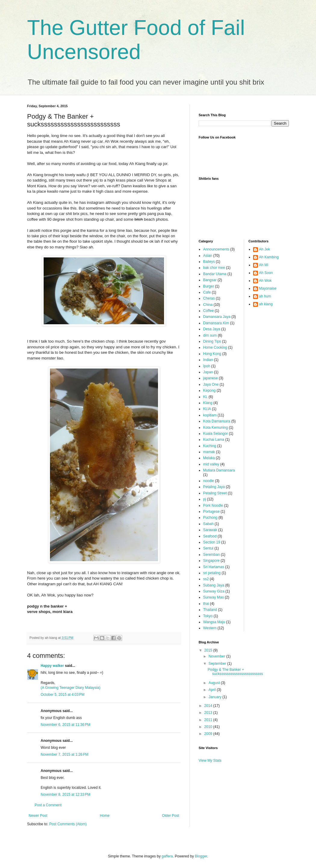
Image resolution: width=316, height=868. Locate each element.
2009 (209, 734)
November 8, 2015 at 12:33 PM (65, 795)
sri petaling (212, 573)
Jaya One (211, 384)
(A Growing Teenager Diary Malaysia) (71, 688)
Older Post (170, 816)
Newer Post (38, 816)
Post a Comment (48, 805)
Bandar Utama (215, 274)
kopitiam (210, 415)
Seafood (210, 536)
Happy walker (52, 666)
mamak (209, 452)
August (215, 683)
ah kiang (266, 304)
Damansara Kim (216, 323)
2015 (209, 650)
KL (205, 397)
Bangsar (210, 280)
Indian (208, 360)
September (218, 664)
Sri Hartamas (214, 567)
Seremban (211, 555)
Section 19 (212, 542)
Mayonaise (268, 288)
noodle (209, 481)
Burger (209, 286)
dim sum (210, 335)
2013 (209, 713)
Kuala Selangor (215, 434)
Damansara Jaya (217, 317)
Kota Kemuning (215, 428)
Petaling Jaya (214, 487)
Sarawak (210, 530)
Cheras (209, 298)
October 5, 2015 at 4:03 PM (63, 695)
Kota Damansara (217, 421)
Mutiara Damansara (219, 470)
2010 (209, 727)
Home (105, 816)
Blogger (201, 856)
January (215, 697)
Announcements (216, 249)
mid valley (211, 464)
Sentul (208, 548)
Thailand (210, 610)
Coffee (208, 311)
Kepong (209, 390)
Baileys (209, 262)
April (213, 690)
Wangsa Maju (214, 622)
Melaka (209, 458)
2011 (209, 720)
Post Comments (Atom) (68, 824)
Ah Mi (264, 265)
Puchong (210, 518)
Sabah (208, 524)
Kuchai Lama (214, 440)
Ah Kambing (269, 257)
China (208, 305)
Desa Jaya (212, 329)
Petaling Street (215, 493)
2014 (209, 706)
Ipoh (207, 366)
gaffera (167, 856)
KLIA (207, 409)
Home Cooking (215, 347)
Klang (208, 403)
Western (210, 628)
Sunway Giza (214, 591)
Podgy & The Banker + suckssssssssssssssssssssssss (235, 672)
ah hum (265, 296)
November (217, 656)
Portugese (211, 512)
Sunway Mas (214, 597)
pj (204, 499)
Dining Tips (212, 341)
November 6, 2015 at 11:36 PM (65, 725)
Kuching (210, 446)
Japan (208, 372)
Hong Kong (212, 354)
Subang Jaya (214, 585)
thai (206, 604)
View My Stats (210, 761)
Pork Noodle (213, 506)
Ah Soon (266, 273)
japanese (211, 378)
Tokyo (208, 616)
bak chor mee (214, 268)
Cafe (207, 292)
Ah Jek (265, 249)
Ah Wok (265, 281)
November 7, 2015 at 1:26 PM (64, 754)
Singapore (211, 561)
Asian (208, 256)
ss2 (206, 579)
